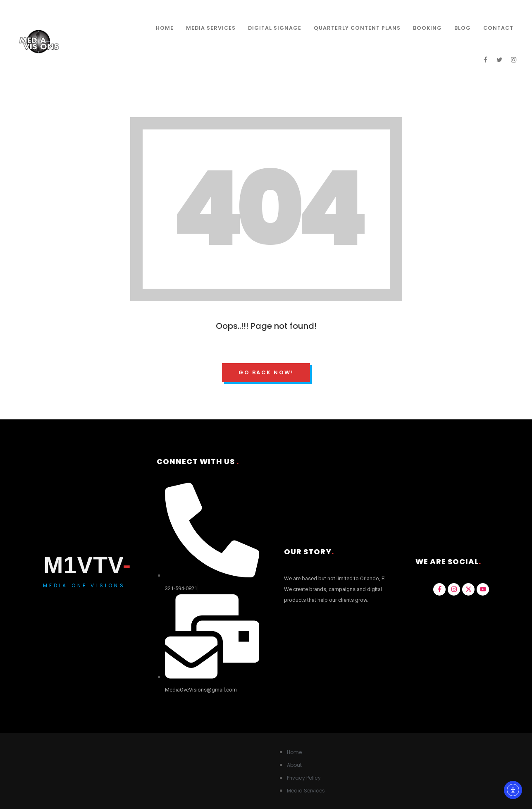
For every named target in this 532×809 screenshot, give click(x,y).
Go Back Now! (266, 372)
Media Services (211, 28)
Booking (427, 28)
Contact (498, 28)
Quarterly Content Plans (357, 28)
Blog (463, 28)
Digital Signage (275, 28)
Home (165, 28)
